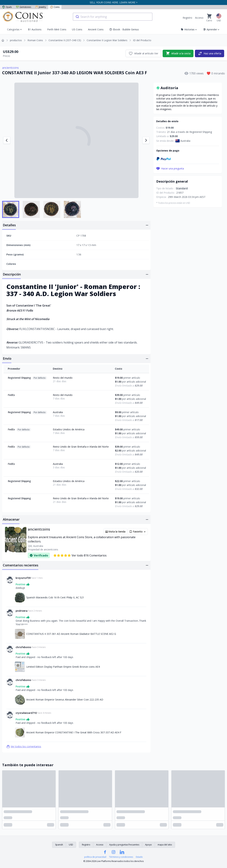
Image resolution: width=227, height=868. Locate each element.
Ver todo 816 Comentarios (80, 555)
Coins (55, 7)
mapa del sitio (165, 845)
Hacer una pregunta (170, 169)
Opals (7, 7)
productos (16, 40)
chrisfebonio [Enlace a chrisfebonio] (23, 647)
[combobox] (113, 17)
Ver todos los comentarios (24, 747)
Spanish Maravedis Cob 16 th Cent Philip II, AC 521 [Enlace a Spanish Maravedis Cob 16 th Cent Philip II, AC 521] (55, 597)
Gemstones (23, 7)
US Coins (77, 29)
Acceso (199, 18)
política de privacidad (95, 857)
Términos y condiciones (121, 857)
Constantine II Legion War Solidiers (107, 40)
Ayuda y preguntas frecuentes (124, 845)
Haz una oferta (210, 53)
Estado (139, 857)
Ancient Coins (96, 29)
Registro (187, 18)
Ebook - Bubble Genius (124, 29)
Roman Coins (35, 40)
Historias (189, 29)
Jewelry (41, 7)
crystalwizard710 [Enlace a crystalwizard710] (26, 713)
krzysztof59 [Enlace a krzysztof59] (23, 578)
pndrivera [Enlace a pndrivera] (22, 611)
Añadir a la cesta (178, 53)
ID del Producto (142, 40)
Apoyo (148, 845)
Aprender (211, 29)
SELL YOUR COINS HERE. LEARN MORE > (114, 2)
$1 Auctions (35, 29)
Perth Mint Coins (57, 29)
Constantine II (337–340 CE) (65, 40)
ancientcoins (10, 68)
